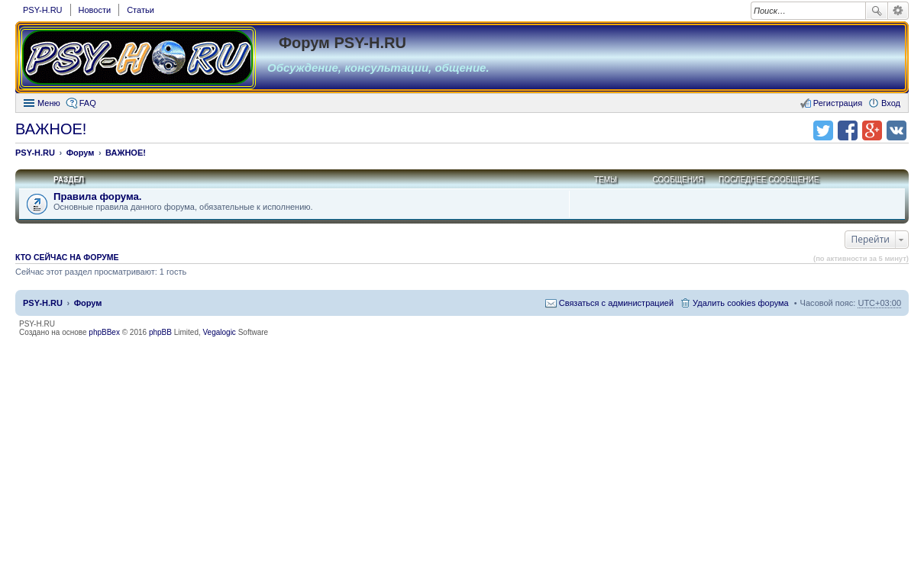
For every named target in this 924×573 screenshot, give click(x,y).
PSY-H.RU (43, 10)
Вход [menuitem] (891, 103)
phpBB (160, 332)
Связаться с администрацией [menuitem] (616, 303)
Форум (88, 303)
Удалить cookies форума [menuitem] (741, 303)
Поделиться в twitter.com (823, 130)
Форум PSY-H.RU (342, 43)
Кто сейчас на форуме (67, 257)
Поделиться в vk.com (897, 130)
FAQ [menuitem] (88, 103)
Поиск (877, 11)
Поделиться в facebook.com (848, 130)
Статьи (141, 10)
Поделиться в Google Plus (872, 130)
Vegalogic (220, 332)
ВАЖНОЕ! (51, 129)
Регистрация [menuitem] (838, 103)
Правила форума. (98, 196)
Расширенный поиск (898, 11)
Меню (49, 103)
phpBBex (104, 332)
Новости (95, 10)
